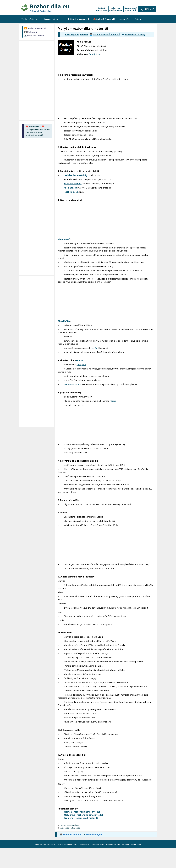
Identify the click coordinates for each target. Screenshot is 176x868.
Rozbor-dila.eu (50, 6)
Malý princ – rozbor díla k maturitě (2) (83, 815)
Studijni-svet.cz (96, 54)
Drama (80, 360)
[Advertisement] (138, 56)
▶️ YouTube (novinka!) (35, 28)
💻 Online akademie (34, 36)
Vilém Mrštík (64, 239)
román (94, 348)
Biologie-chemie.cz (99, 844)
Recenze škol (125, 19)
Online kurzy (136, 844)
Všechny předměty (29, 19)
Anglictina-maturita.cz (66, 844)
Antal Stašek (70, 188)
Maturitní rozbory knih (70, 825)
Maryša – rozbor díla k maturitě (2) (82, 812)
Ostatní (141, 19)
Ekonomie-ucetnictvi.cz (83, 844)
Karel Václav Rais (73, 184)
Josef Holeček (71, 192)
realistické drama (72, 384)
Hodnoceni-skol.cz (113, 844)
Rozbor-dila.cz (52, 844)
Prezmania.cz (126, 844)
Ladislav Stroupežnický (76, 175)
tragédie (82, 365)
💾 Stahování (30, 32)
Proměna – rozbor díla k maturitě (81, 818)
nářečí (113, 401)
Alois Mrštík (64, 321)
